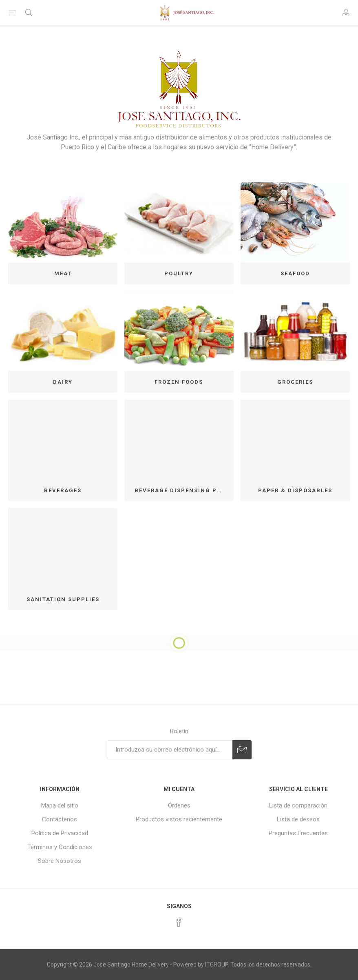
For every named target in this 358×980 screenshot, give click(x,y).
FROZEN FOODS (179, 382)
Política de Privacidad (60, 833)
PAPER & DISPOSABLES (295, 490)
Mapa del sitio (60, 805)
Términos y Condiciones (60, 847)
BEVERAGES (63, 490)
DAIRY (63, 382)
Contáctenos (60, 819)
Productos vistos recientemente (179, 819)
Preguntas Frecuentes (298, 833)
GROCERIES (295, 382)
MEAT (63, 273)
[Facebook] (179, 922)
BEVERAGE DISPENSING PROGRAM (182, 490)
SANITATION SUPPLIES (63, 599)
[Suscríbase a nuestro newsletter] (170, 750)
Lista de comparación (298, 805)
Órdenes (179, 805)
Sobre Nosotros (60, 861)
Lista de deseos (298, 819)
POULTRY (179, 273)
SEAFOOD (295, 273)
